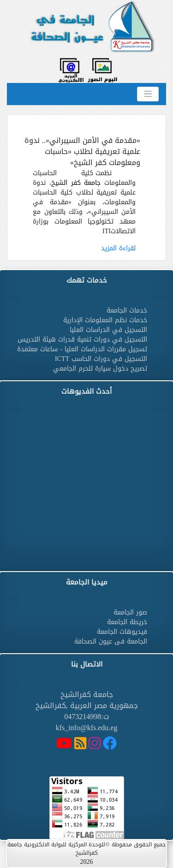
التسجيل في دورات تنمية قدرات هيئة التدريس (82, 340)
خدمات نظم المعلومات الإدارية (105, 320)
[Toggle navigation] (148, 94)
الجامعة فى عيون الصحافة (111, 641)
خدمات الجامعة (127, 310)
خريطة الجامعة (127, 622)
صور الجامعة (130, 612)
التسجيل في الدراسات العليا (108, 330)
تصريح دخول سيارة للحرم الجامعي (100, 369)
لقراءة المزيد (118, 248)
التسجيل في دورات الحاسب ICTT (101, 359)
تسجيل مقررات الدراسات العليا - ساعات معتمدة (82, 349)
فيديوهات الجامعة (122, 632)
